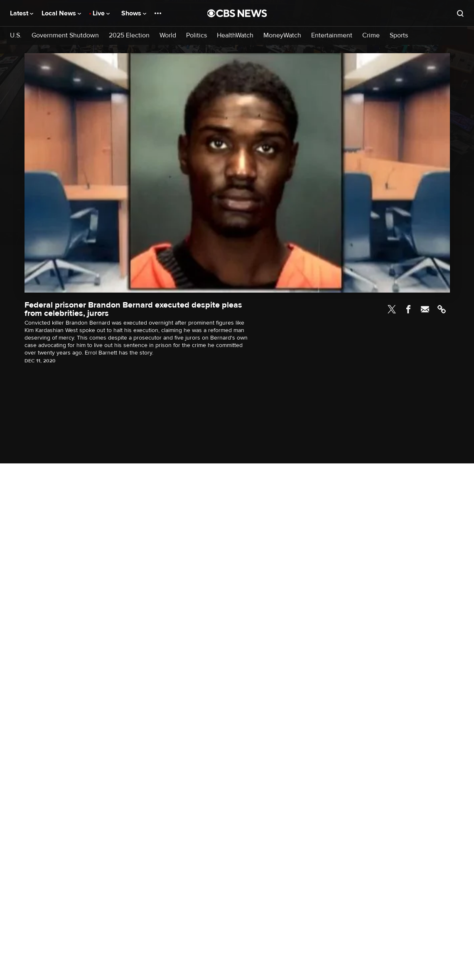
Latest (22, 13)
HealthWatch (235, 36)
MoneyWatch (282, 36)
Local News (61, 13)
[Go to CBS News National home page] (237, 13)
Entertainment (332, 36)
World (168, 36)
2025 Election (129, 36)
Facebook (408, 309)
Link (442, 309)
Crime (371, 36)
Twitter (392, 309)
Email (425, 309)
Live (101, 13)
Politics (196, 36)
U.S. (16, 36)
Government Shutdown (65, 36)
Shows (134, 13)
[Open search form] (460, 13)
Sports (399, 36)
